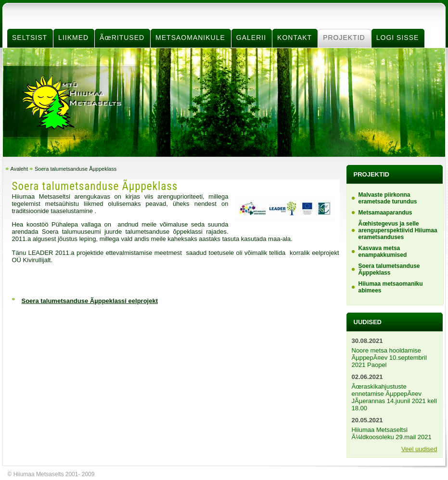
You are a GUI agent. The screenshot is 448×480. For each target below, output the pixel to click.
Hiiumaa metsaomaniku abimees (391, 287)
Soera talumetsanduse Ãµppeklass (76, 169)
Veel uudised (419, 449)
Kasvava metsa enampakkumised (383, 252)
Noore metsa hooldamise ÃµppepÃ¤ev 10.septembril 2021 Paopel (389, 358)
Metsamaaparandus (385, 213)
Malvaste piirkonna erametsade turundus (388, 198)
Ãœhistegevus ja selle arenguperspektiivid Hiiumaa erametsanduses (398, 230)
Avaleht (19, 169)
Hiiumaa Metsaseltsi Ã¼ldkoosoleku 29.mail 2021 (392, 433)
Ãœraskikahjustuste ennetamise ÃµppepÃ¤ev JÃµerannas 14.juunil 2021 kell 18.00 (394, 397)
